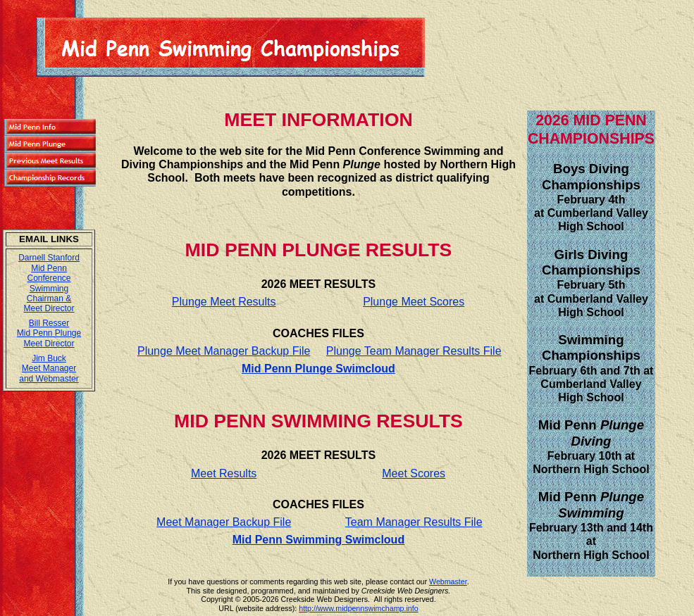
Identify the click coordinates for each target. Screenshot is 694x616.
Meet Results (224, 473)
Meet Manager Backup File (224, 522)
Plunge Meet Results (224, 302)
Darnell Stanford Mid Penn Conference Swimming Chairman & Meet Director (49, 283)
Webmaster (448, 582)
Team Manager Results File (414, 522)
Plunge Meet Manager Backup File (224, 351)
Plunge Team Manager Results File (414, 351)
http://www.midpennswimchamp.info (358, 608)
